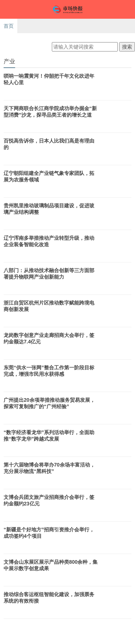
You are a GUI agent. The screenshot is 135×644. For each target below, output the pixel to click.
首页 (9, 26)
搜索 (127, 47)
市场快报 (67, 9)
